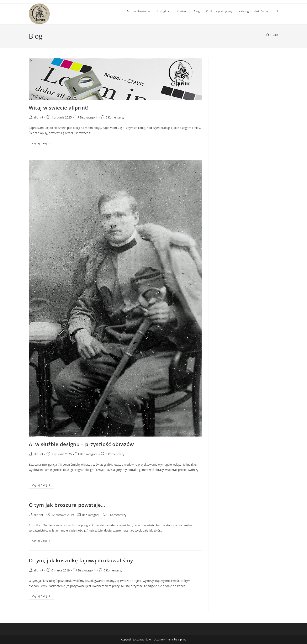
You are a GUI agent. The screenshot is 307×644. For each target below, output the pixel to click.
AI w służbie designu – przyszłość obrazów (81, 444)
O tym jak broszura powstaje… (67, 505)
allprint (38, 117)
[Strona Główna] (267, 35)
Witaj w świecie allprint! (59, 108)
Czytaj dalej (43, 144)
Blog (276, 35)
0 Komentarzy (115, 117)
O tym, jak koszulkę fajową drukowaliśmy (81, 560)
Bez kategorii (89, 117)
